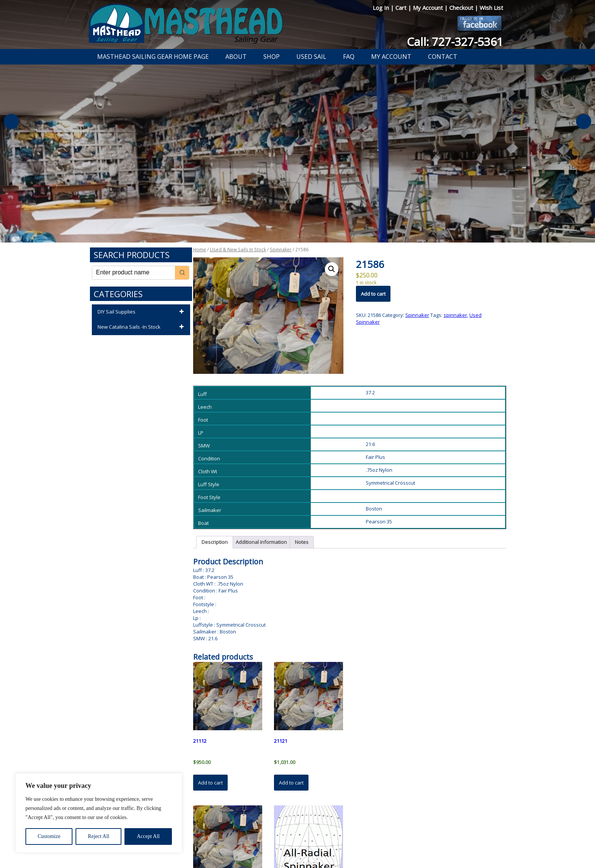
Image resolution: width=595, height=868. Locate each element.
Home (200, 250)
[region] (99, 813)
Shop (272, 57)
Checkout (462, 8)
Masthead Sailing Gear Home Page (153, 57)
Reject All (99, 836)
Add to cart (373, 294)
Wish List (491, 8)
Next (584, 121)
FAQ (349, 57)
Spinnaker (281, 250)
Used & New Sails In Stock (238, 250)
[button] (332, 269)
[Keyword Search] (134, 273)
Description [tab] (215, 542)
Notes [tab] (302, 542)
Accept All (148, 836)
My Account (429, 8)
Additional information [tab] (261, 542)
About (236, 57)
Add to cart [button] (210, 783)
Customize (49, 836)
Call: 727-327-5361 (455, 42)
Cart (402, 8)
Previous (11, 121)
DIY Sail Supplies (142, 312)
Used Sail (311, 57)
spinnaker (455, 315)
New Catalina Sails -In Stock (142, 327)
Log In (382, 8)
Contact (443, 57)
